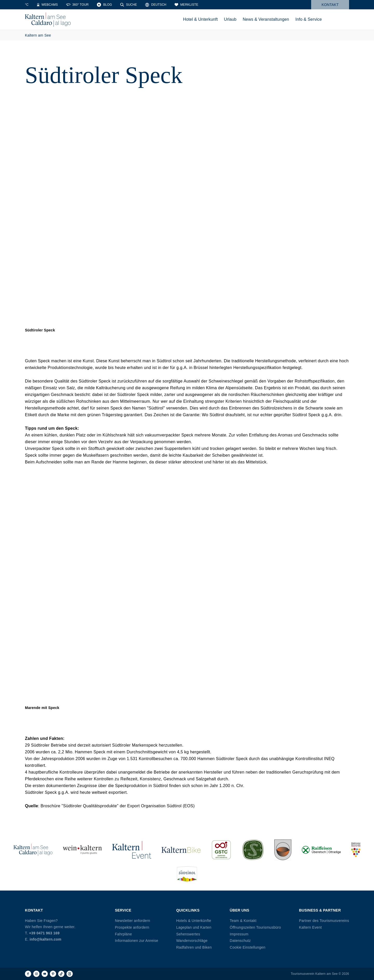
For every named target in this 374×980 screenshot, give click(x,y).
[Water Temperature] (56, 5)
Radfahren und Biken (194, 947)
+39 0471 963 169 (44, 933)
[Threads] (70, 974)
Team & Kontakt (243, 921)
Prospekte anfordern (132, 927)
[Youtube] (45, 974)
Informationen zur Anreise (137, 941)
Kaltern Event (310, 927)
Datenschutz (240, 941)
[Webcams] (82, 5)
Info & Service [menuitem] (309, 19)
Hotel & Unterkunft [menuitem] (201, 19)
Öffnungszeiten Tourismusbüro (255, 927)
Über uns (240, 910)
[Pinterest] (53, 974)
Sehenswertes (188, 934)
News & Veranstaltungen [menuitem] (266, 19)
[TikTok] (61, 974)
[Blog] (139, 5)
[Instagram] (36, 974)
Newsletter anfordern (133, 921)
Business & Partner (320, 910)
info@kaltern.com (45, 939)
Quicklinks (188, 910)
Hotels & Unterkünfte (194, 921)
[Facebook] (28, 974)
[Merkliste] (221, 5)
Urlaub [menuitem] (230, 19)
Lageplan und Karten (194, 927)
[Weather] (32, 5)
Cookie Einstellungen (248, 947)
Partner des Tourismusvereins (324, 921)
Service (123, 910)
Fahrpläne (124, 934)
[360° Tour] (112, 5)
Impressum (239, 934)
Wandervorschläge (192, 941)
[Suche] (163, 5)
